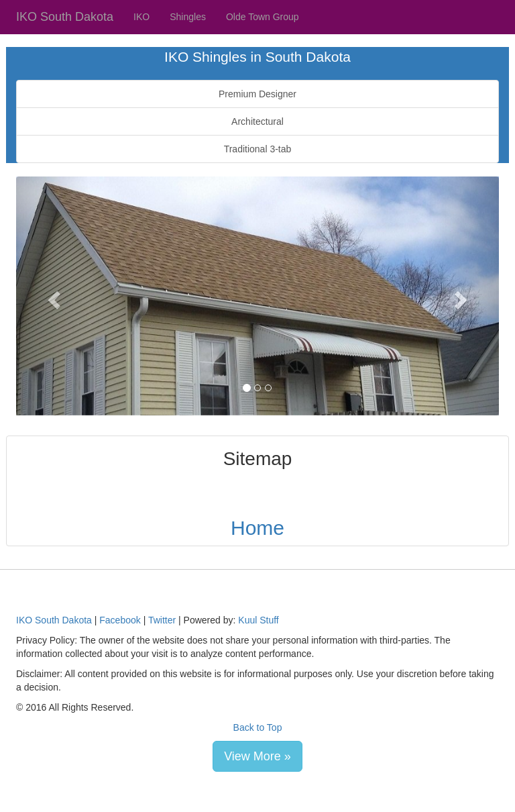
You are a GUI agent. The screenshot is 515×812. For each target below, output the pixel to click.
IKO (141, 17)
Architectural (257, 121)
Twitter (162, 620)
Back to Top (258, 727)
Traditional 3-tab (258, 149)
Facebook (120, 620)
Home (257, 528)
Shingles (188, 17)
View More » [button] (257, 756)
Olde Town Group (263, 17)
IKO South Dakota (65, 17)
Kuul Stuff (258, 620)
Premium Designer (257, 94)
